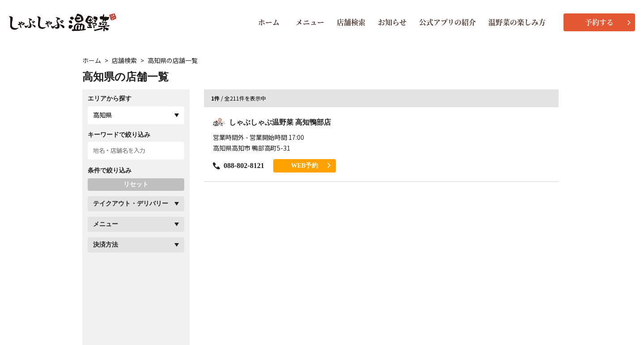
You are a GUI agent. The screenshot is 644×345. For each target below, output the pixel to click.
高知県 (102, 115)
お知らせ (392, 22)
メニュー (310, 22)
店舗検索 (351, 22)
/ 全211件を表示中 (239, 98)
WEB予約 (311, 166)
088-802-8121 (239, 166)
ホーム (269, 22)
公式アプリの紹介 (447, 22)
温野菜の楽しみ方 (517, 22)
